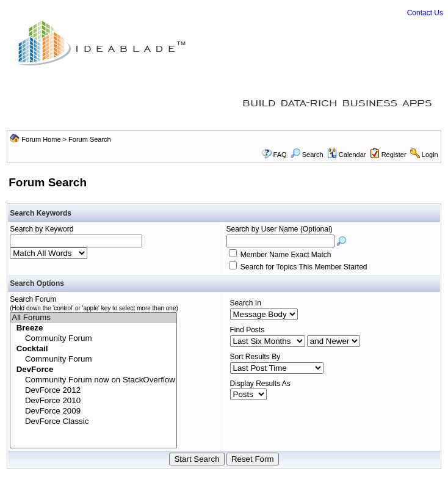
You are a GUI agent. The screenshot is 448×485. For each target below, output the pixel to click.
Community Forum (93, 339)
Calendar (347, 155)
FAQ (280, 155)
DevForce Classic (93, 422)
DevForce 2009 (93, 411)
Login (430, 155)
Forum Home (41, 139)
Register (394, 155)
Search (307, 155)
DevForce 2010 (93, 401)
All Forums (93, 318)
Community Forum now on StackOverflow (93, 380)
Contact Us (425, 13)
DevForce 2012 (93, 391)
